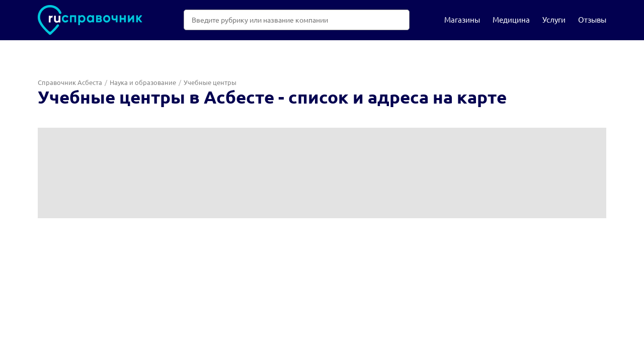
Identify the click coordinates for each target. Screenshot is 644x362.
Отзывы (592, 19)
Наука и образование (143, 82)
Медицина (511, 19)
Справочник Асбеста (70, 82)
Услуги (554, 19)
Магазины (462, 19)
